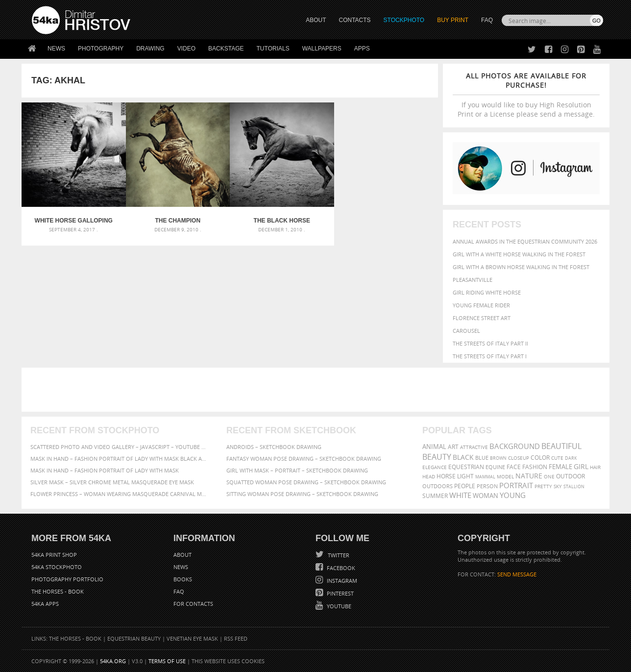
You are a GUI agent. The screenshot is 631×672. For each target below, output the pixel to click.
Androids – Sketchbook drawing (274, 447)
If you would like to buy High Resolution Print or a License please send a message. (526, 95)
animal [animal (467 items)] (434, 447)
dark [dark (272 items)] (571, 458)
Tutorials (273, 49)
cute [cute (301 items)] (557, 458)
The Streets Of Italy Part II (490, 343)
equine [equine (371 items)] (495, 467)
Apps (362, 49)
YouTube (338, 606)
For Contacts (193, 604)
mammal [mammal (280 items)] (485, 477)
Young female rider (481, 305)
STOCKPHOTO (404, 20)
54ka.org (113, 661)
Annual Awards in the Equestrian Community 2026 (525, 241)
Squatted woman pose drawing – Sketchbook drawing (306, 482)
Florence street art (482, 318)
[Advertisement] (317, 390)
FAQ (487, 20)
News (56, 49)
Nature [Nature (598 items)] (529, 476)
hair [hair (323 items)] (595, 467)
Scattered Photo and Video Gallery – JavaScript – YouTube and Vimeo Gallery (120, 447)
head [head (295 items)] (429, 477)
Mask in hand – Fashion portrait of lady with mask (105, 470)
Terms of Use (167, 661)
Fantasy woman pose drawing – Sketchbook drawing (304, 459)
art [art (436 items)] (453, 447)
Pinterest (340, 593)
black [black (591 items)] (463, 457)
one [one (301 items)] (549, 477)
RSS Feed (236, 638)
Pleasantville (473, 280)
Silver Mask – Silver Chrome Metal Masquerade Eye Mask (112, 482)
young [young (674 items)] (513, 495)
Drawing (150, 49)
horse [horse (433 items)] (446, 476)
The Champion (178, 221)
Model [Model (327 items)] (505, 476)
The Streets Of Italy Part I (490, 356)
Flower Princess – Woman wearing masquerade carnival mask (120, 494)
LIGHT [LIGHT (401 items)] (465, 476)
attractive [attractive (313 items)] (474, 447)
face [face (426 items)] (514, 467)
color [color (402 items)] (540, 458)
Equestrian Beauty (134, 638)
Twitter (338, 555)
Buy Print (453, 20)
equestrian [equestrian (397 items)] (466, 467)
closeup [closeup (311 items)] (519, 458)
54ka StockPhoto (57, 567)
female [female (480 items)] (560, 467)
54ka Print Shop (54, 555)
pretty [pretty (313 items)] (543, 486)
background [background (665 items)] (515, 446)
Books (183, 579)
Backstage (226, 49)
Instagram (341, 581)
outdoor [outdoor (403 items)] (570, 476)
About (182, 555)
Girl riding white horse (487, 292)
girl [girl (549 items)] (581, 467)
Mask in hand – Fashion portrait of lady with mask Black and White (120, 459)
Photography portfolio (67, 579)
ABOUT (316, 20)
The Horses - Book (58, 591)
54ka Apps (45, 604)
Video (186, 49)
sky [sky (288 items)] (558, 486)
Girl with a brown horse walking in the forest (521, 267)
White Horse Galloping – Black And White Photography (74, 221)
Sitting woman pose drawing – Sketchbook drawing (302, 494)
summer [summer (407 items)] (435, 496)
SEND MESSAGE (517, 574)
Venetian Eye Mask (192, 638)
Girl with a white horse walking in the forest (519, 254)
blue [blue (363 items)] (482, 458)
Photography (101, 49)
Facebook (340, 568)
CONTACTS (355, 20)
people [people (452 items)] (465, 486)
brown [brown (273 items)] (498, 458)
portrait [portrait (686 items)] (516, 485)
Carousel (466, 331)
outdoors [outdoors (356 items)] (437, 486)
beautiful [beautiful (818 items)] (561, 446)
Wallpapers (322, 49)
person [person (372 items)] (487, 486)
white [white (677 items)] (460, 495)
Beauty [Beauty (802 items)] (437, 457)
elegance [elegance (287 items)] (435, 467)
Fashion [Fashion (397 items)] (535, 467)
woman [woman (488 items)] (485, 496)
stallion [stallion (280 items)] (574, 486)
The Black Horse (282, 221)
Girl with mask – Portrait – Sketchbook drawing (297, 470)
